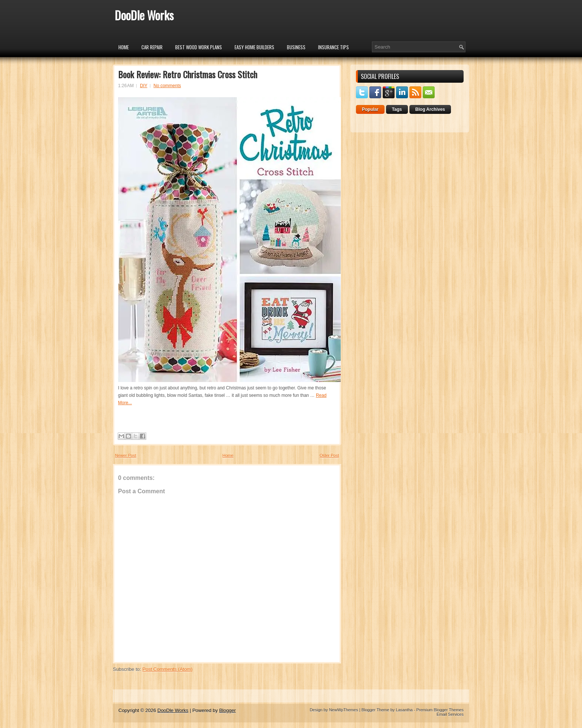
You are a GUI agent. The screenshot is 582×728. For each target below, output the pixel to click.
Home (124, 47)
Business (296, 47)
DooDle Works (144, 15)
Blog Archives (430, 109)
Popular (370, 109)
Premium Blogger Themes (440, 710)
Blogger (227, 710)
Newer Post (126, 455)
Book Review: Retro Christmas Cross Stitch (188, 74)
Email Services (450, 714)
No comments (167, 86)
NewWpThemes (343, 710)
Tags (397, 109)
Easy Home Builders (254, 47)
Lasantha (404, 710)
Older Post (329, 455)
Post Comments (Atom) (168, 669)
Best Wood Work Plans (199, 47)
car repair (152, 47)
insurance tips (333, 47)
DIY (144, 86)
